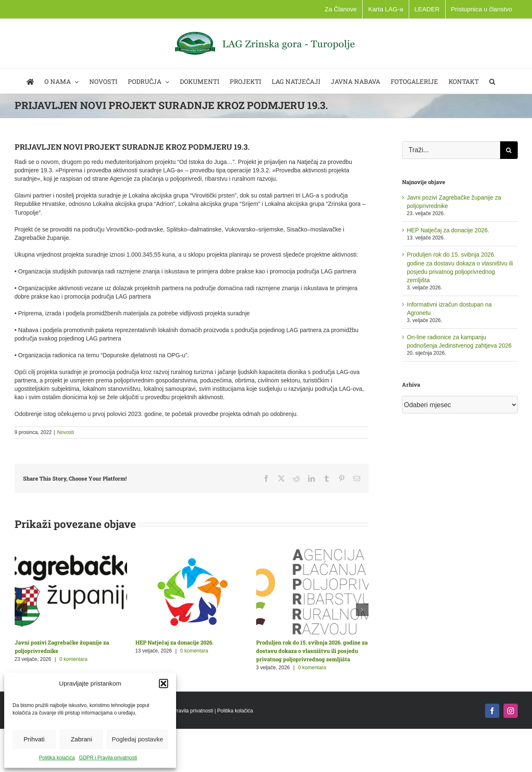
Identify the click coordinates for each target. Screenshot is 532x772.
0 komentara (74, 659)
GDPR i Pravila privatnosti (108, 758)
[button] (163, 684)
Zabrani (82, 739)
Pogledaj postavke (137, 739)
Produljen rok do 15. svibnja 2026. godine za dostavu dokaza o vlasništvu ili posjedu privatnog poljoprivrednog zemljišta (312, 651)
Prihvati (34, 739)
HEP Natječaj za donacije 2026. (174, 642)
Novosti (65, 432)
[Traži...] (451, 150)
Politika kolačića (57, 758)
